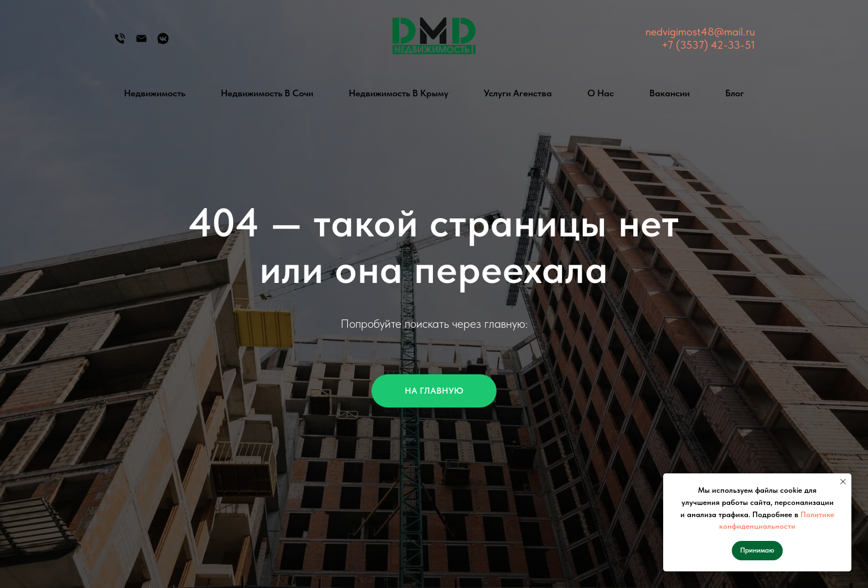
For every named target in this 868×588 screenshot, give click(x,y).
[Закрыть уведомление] (843, 482)
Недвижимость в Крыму (399, 93)
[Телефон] (120, 42)
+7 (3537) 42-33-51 (708, 45)
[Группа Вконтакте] (163, 42)
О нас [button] (601, 93)
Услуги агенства (518, 93)
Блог (735, 93)
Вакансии (670, 93)
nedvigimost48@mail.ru (700, 32)
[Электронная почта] (141, 42)
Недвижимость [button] (155, 93)
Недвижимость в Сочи (267, 93)
